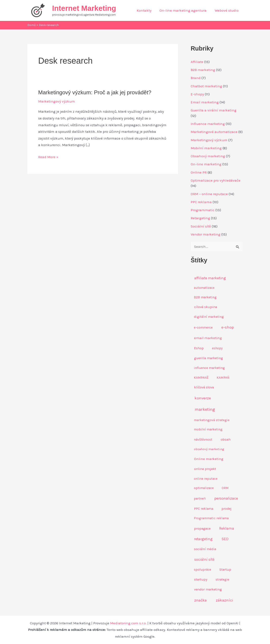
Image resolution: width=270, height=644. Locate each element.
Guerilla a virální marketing (214, 110)
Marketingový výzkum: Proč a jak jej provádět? (95, 92)
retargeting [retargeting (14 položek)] (203, 539)
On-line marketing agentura (184, 10)
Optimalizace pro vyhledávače (216, 180)
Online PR (199, 172)
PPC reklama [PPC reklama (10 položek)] (204, 509)
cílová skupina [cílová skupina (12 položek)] (206, 307)
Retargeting (200, 218)
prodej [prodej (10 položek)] (227, 509)
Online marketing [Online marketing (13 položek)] (209, 459)
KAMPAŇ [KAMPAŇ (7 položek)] (223, 378)
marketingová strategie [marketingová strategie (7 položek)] (212, 420)
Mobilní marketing (206, 148)
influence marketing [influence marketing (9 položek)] (209, 368)
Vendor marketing (206, 234)
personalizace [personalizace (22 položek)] (226, 498)
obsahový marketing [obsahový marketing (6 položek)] (209, 449)
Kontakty (146, 10)
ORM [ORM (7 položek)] (225, 488)
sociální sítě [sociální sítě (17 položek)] (204, 559)
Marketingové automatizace (214, 132)
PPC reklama (201, 202)
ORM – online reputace (209, 194)
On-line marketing (206, 164)
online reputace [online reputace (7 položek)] (206, 479)
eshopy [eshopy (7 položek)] (217, 348)
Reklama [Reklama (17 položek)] (227, 528)
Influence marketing (208, 124)
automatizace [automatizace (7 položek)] (204, 288)
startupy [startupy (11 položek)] (201, 579)
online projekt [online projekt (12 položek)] (205, 469)
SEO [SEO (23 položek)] (225, 539)
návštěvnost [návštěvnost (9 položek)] (203, 439)
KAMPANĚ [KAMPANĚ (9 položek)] (201, 377)
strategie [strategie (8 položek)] (222, 580)
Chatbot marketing (206, 86)
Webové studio (227, 10)
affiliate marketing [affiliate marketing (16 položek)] (210, 278)
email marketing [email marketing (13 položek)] (208, 338)
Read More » (48, 157)
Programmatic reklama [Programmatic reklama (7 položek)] (211, 518)
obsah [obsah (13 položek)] (226, 439)
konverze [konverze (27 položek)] (203, 398)
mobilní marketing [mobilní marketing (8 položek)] (208, 429)
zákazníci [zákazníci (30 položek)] (224, 600)
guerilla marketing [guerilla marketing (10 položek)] (209, 358)
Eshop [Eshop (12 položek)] (199, 348)
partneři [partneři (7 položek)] (200, 499)
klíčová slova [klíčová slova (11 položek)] (204, 387)
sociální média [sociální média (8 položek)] (205, 549)
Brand (196, 78)
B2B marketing (203, 70)
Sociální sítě (201, 226)
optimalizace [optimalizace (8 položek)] (204, 488)
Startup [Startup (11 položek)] (225, 569)
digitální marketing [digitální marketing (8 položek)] (209, 317)
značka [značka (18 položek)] (200, 600)
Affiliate (197, 62)
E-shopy (197, 94)
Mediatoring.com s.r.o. (128, 623)
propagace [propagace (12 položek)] (202, 528)
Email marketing (205, 102)
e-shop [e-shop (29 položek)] (228, 327)
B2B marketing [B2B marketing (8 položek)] (205, 297)
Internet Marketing (84, 8)
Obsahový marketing (208, 156)
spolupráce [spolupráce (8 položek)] (202, 570)
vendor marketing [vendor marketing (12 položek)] (208, 589)
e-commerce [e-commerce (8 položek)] (203, 327)
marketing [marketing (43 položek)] (205, 409)
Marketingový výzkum (57, 101)
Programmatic (203, 210)
